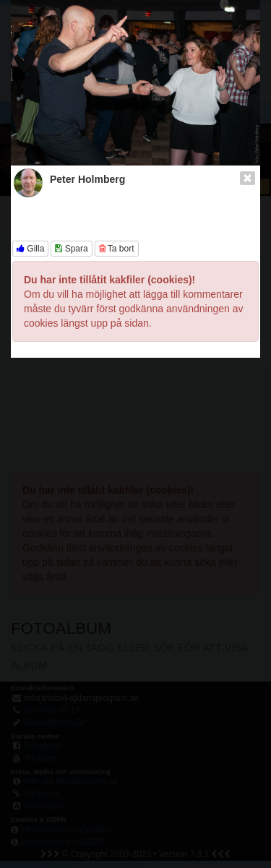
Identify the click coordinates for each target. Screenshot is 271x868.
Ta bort (117, 249)
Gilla (30, 249)
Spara (71, 249)
